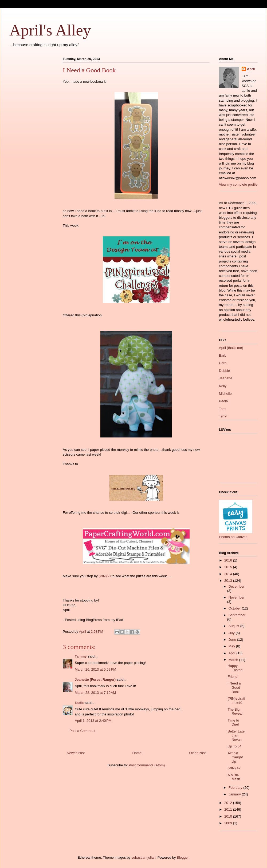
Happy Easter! (235, 668)
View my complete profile (238, 184)
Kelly (223, 386)
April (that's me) (231, 348)
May (232, 646)
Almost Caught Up (235, 757)
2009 (229, 823)
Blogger (183, 857)
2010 (229, 816)
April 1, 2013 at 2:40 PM (93, 721)
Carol (223, 363)
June (233, 640)
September (237, 615)
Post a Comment (82, 731)
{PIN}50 (105, 576)
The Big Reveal (235, 712)
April (251, 69)
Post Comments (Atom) (147, 765)
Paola (223, 401)
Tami (223, 409)
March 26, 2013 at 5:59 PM (95, 669)
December (237, 586)
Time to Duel (233, 722)
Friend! (233, 677)
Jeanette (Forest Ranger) (96, 680)
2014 (229, 574)
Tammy (81, 656)
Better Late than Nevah (236, 735)
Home (137, 753)
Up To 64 (234, 746)
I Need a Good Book (234, 687)
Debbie (224, 371)
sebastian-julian (143, 857)
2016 (229, 560)
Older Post (197, 753)
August (234, 626)
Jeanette (226, 378)
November (237, 597)
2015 (229, 567)
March (234, 660)
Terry (223, 416)
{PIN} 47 (234, 768)
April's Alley (50, 30)
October (235, 608)
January (235, 794)
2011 (229, 809)
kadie (79, 703)
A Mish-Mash (234, 777)
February (236, 788)
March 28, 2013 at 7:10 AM (95, 693)
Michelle (225, 394)
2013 (229, 581)
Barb (223, 355)
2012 (229, 803)
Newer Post (76, 753)
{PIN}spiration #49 (236, 701)
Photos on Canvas (233, 537)
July (232, 633)
